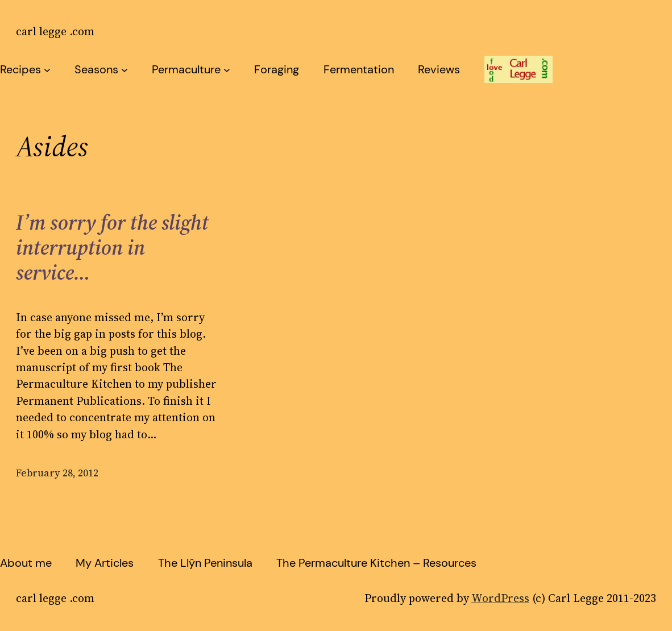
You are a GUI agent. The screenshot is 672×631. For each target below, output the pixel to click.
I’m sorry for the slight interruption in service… (112, 248)
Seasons (96, 70)
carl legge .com (55, 32)
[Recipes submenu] (47, 69)
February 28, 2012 (57, 473)
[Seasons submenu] (125, 69)
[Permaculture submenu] (227, 69)
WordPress (500, 598)
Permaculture (186, 70)
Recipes (20, 70)
